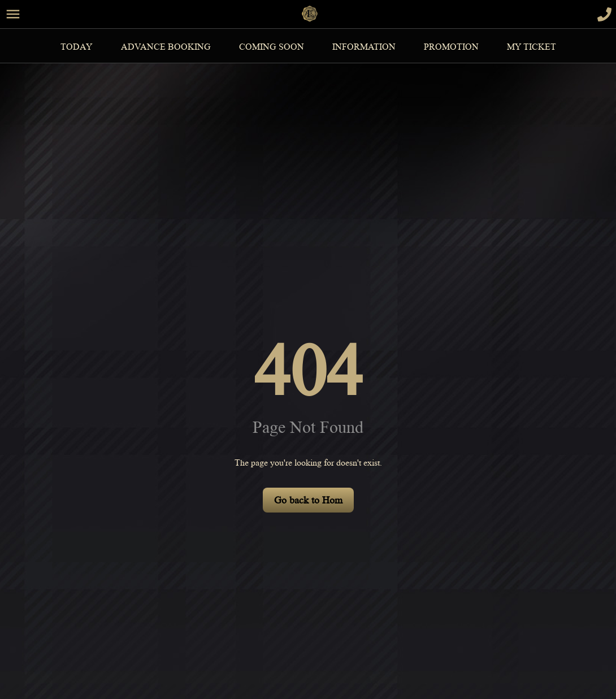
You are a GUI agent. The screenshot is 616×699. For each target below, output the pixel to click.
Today (77, 47)
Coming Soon (272, 47)
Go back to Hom (308, 500)
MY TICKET (532, 47)
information (364, 47)
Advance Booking (166, 47)
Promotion (451, 47)
